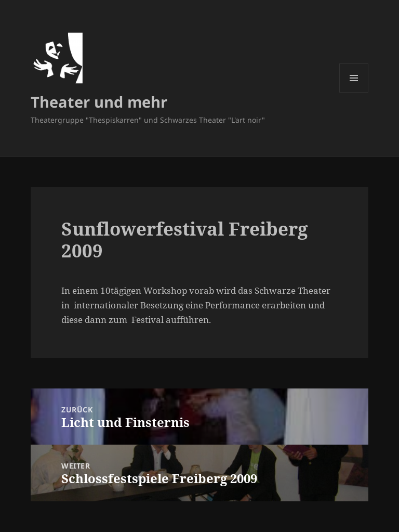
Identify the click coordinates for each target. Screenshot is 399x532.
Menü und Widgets (354, 92)
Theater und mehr (99, 102)
